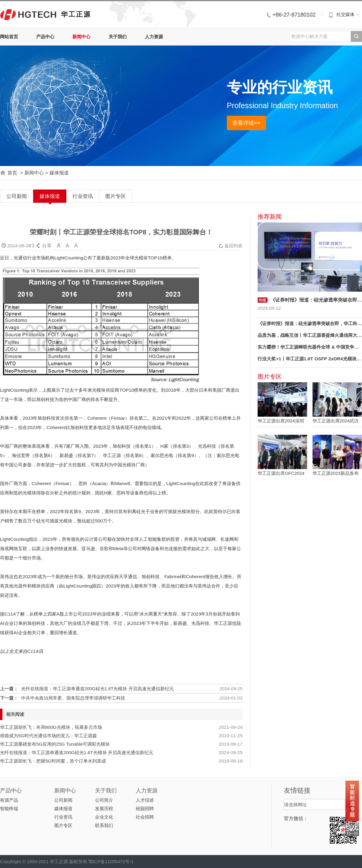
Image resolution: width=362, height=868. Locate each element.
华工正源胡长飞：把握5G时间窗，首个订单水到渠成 (53, 761)
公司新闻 (17, 196)
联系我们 (104, 825)
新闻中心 (81, 37)
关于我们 (118, 37)
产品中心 (45, 37)
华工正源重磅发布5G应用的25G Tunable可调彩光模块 (55, 744)
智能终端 (9, 808)
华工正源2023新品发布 (336, 473)
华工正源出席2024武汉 (336, 421)
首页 (12, 173)
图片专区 (116, 196)
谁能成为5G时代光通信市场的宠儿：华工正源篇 (48, 736)
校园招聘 (145, 808)
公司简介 (104, 800)
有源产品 (9, 800)
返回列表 (231, 246)
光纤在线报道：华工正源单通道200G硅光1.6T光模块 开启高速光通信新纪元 (97, 689)
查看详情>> (246, 123)
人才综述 (145, 800)
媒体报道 (59, 173)
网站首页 (9, 37)
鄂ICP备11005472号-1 (111, 862)
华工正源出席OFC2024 (281, 473)
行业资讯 (83, 196)
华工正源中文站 (28, 14)
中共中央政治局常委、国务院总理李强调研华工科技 (73, 698)
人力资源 (154, 37)
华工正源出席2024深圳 (281, 421)
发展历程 (104, 808)
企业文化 (104, 817)
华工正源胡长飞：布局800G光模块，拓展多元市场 (51, 727)
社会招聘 (145, 817)
